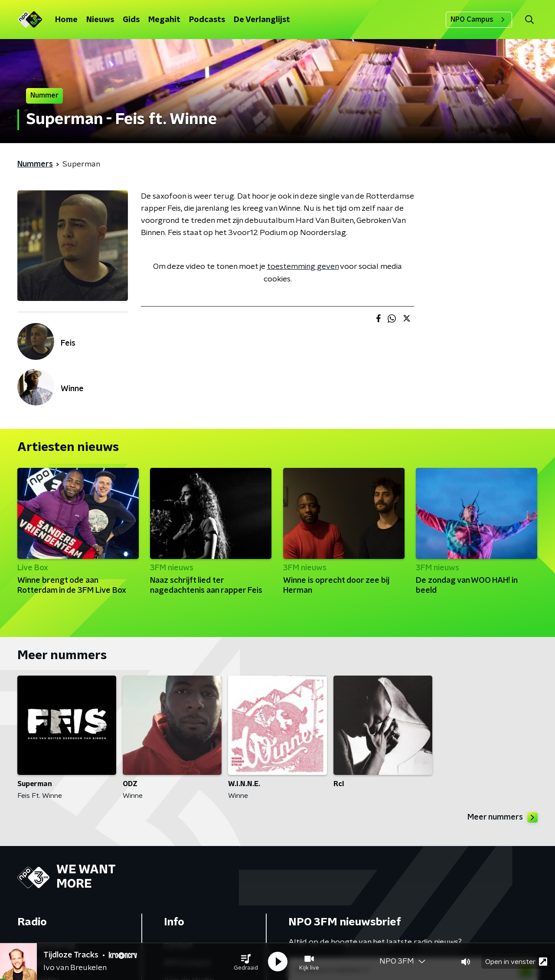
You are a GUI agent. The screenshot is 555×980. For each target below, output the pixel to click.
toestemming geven (303, 267)
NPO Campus (479, 20)
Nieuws (100, 20)
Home (66, 20)
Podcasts (207, 20)
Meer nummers (503, 817)
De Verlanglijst (262, 20)
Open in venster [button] (516, 962)
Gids (131, 20)
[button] (246, 962)
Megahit (164, 20)
